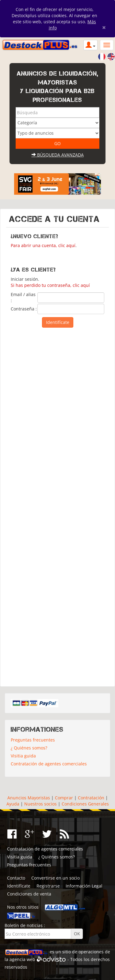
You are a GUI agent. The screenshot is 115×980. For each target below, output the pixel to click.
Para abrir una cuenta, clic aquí (43, 245)
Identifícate (19, 886)
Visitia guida (23, 756)
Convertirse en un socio (56, 878)
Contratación (91, 798)
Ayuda (13, 804)
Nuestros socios (40, 804)
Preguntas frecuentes (33, 740)
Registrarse (48, 886)
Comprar (64, 798)
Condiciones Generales (85, 804)
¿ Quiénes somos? (29, 748)
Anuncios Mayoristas (29, 798)
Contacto (16, 878)
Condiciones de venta (29, 894)
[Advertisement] (57, 506)
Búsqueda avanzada (58, 155)
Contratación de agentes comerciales (49, 764)
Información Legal (84, 886)
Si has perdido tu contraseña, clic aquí (50, 285)
